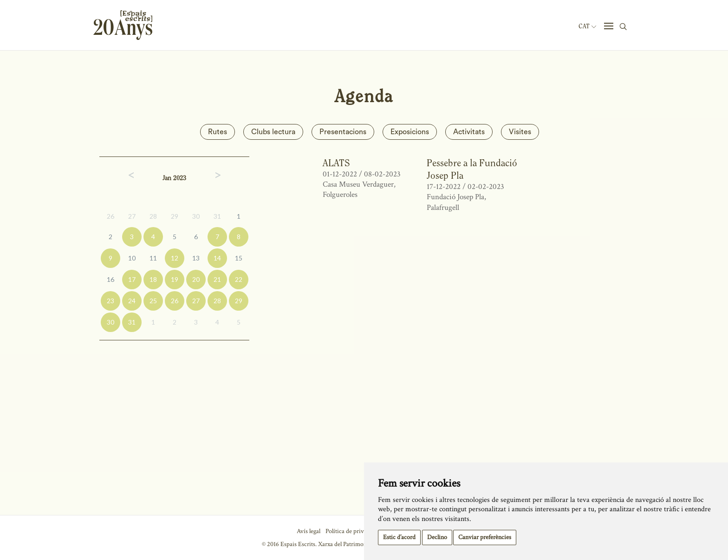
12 (175, 258)
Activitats (469, 132)
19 (175, 279)
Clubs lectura (273, 132)
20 (196, 279)
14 (217, 258)
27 (132, 216)
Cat (587, 26)
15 (239, 258)
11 (153, 258)
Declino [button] (437, 537)
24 (132, 301)
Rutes (218, 132)
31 (217, 216)
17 (132, 279)
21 (217, 279)
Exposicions (410, 132)
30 (196, 216)
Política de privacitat (352, 531)
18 (153, 279)
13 (196, 258)
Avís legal (309, 531)
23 (110, 301)
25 (153, 301)
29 (175, 216)
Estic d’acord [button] (399, 537)
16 (110, 279)
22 (239, 279)
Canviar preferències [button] (485, 537)
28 (153, 216)
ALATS (336, 163)
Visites (520, 132)
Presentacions (343, 132)
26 (110, 216)
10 (132, 258)
